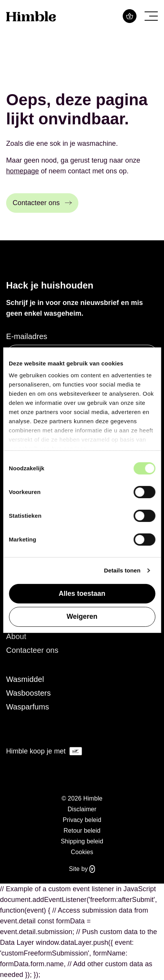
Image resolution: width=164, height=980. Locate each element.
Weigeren (82, 616)
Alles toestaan (82, 593)
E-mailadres (27, 336)
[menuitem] (82, 636)
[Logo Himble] (31, 16)
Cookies (82, 852)
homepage (23, 171)
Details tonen (122, 570)
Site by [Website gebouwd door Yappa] (82, 869)
